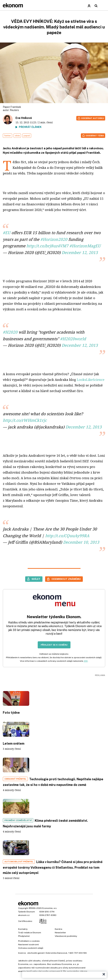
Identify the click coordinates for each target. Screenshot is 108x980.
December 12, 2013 (80, 253)
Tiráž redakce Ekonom (30, 933)
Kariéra (58, 929)
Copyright (23, 908)
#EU (7, 233)
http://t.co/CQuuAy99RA (67, 536)
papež (27, 136)
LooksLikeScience (91, 380)
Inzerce (22, 953)
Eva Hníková (24, 118)
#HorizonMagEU (85, 246)
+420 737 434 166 (77, 953)
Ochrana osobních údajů (31, 948)
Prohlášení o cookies (29, 941)
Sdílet (36, 579)
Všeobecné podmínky (66, 936)
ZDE (86, 661)
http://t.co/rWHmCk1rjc (25, 420)
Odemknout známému (66, 579)
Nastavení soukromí (28, 945)
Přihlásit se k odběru (54, 645)
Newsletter (60, 933)
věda (17, 136)
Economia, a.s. (50, 908)
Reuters (14, 110)
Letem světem (14, 743)
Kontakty (23, 929)
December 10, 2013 (81, 542)
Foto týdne (11, 713)
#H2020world (73, 339)
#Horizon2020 (54, 239)
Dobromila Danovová (56, 953)
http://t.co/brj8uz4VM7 (47, 246)
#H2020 (10, 332)
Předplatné (24, 936)
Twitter (7, 136)
